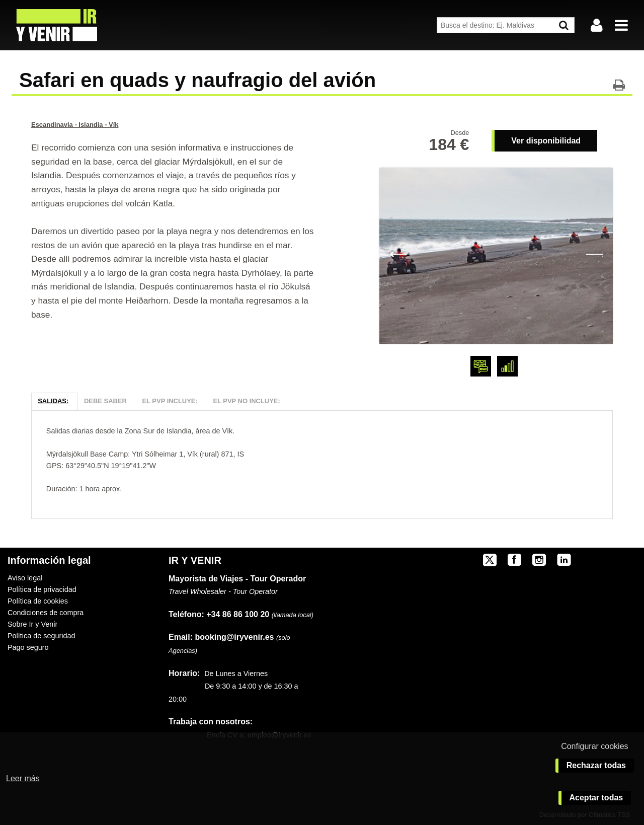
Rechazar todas (596, 765)
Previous (398, 253)
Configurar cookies (594, 746)
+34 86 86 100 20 (238, 614)
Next (594, 253)
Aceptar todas (596, 798)
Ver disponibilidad (546, 141)
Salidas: (53, 401)
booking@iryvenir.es (221, 637)
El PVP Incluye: (170, 401)
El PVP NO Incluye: (246, 401)
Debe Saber (105, 401)
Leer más (23, 778)
